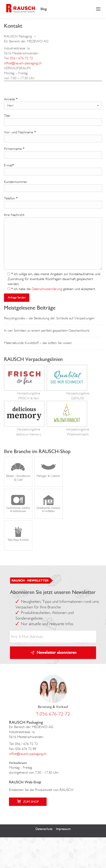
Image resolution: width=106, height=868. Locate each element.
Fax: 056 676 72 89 (23, 749)
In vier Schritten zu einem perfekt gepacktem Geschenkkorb (47, 330)
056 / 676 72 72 (21, 58)
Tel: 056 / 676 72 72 (23, 744)
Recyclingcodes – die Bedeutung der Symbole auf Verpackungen (49, 318)
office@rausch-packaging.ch (23, 63)
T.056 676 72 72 (53, 714)
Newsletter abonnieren (57, 652)
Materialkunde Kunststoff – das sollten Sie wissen (38, 343)
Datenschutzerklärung (47, 289)
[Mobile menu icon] (98, 9)
